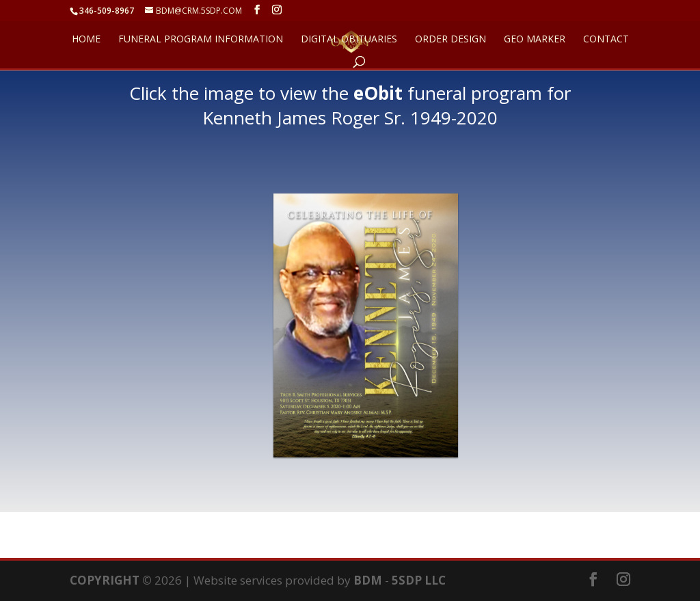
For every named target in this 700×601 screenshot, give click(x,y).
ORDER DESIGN (450, 40)
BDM (368, 580)
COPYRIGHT (105, 580)
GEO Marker (535, 40)
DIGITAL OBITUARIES (349, 40)
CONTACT (606, 40)
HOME (86, 40)
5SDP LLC (419, 580)
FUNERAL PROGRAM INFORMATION (201, 40)
